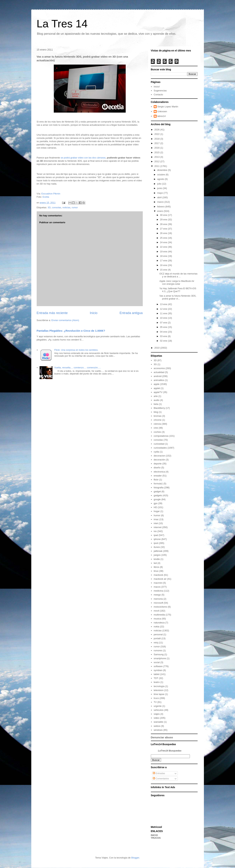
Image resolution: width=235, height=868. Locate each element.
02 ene (164, 341)
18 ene (164, 256)
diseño (157, 468)
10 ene (164, 318)
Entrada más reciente (52, 313)
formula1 (158, 484)
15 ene (164, 270)
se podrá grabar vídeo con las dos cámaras (83, 158)
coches (157, 432)
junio (160, 188)
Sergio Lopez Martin (168, 107)
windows (158, 730)
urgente (158, 706)
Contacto (158, 95)
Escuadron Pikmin (51, 194)
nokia (157, 627)
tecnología (159, 686)
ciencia (157, 424)
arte (156, 396)
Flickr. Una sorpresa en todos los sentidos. (76, 350)
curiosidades (160, 448)
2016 (157, 148)
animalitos (159, 380)
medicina (158, 591)
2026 (157, 130)
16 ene (164, 265)
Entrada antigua (131, 313)
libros (157, 567)
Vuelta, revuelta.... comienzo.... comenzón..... (78, 368)
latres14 (161, 116)
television (159, 690)
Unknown (162, 111)
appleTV (158, 392)
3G (155, 364)
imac (156, 519)
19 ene (164, 252)
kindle (157, 559)
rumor (75, 207)
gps (156, 503)
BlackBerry (159, 408)
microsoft (158, 603)
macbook (158, 575)
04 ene (164, 332)
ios (155, 531)
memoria (158, 599)
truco (156, 698)
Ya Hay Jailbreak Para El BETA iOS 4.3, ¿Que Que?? (178, 290)
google (157, 499)
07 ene (164, 323)
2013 (157, 157)
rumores (158, 650)
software (158, 666)
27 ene (164, 229)
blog (156, 412)
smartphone (160, 658)
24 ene (164, 242)
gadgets (158, 495)
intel (156, 523)
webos (157, 726)
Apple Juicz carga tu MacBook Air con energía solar (177, 282)
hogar (157, 511)
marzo (161, 202)
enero (160, 211)
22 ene (164, 247)
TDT (156, 678)
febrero (161, 207)
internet (158, 527)
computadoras (161, 436)
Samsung (159, 654)
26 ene (164, 233)
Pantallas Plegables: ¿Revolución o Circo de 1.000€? (71, 331)
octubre (161, 175)
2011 (157, 166)
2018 (157, 139)
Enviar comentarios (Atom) (65, 320)
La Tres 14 (62, 24)
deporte (158, 464)
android (158, 376)
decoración (159, 460)
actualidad (159, 372)
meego (157, 595)
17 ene (164, 261)
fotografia (159, 488)
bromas (158, 416)
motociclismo (160, 607)
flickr (156, 480)
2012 (157, 161)
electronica (159, 472)
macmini (158, 583)
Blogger (135, 858)
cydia (156, 452)
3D (49, 207)
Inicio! (157, 87)
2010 (157, 348)
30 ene (164, 215)
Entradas (159, 773)
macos (157, 587)
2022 (157, 134)
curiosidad (159, 444)
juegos (157, 555)
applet (157, 388)
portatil (157, 638)
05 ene (164, 327)
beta (156, 404)
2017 (157, 143)
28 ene (164, 224)
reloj (156, 643)
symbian (158, 670)
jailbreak (158, 551)
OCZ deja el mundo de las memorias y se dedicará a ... (179, 275)
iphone (157, 539)
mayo (160, 193)
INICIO (154, 835)
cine (156, 428)
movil (156, 611)
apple (157, 384)
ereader (158, 476)
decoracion (159, 456)
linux (156, 571)
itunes (157, 547)
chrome (158, 420)
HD (155, 507)
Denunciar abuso (162, 737)
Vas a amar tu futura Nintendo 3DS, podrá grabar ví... (178, 297)
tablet (157, 674)
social (157, 662)
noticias (66, 207)
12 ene (164, 309)
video (157, 718)
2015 (157, 152)
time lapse (159, 694)
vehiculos (159, 710)
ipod (156, 543)
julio (160, 184)
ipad (156, 535)
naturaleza (159, 623)
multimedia (159, 615)
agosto (161, 179)
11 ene (164, 313)
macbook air (160, 579)
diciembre (163, 170)
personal (158, 634)
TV (155, 702)
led (155, 563)
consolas (57, 207)
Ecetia (46, 197)
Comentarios (161, 779)
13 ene (164, 304)
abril (160, 197)
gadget (157, 491)
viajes (157, 714)
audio (157, 400)
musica (157, 619)
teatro (157, 682)
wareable (158, 722)
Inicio (93, 313)
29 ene (164, 220)
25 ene (164, 238)
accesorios (159, 368)
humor (157, 515)
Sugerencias (160, 91)
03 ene (164, 336)
